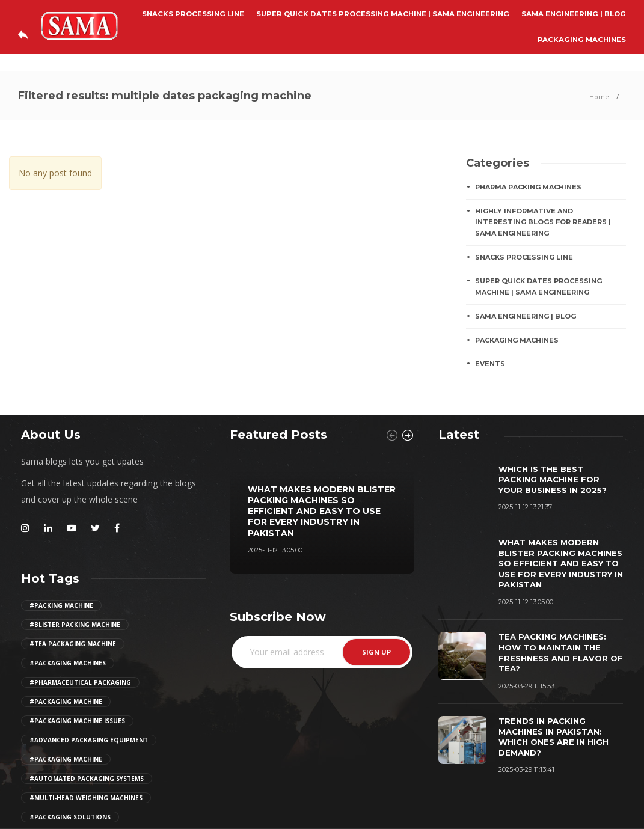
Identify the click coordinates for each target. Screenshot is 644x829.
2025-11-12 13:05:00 (275, 550)
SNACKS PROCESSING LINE (193, 14)
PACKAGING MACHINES (582, 40)
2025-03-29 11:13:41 (526, 769)
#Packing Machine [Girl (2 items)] (61, 605)
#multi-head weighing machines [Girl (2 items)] (86, 798)
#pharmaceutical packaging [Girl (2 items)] (80, 682)
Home (599, 96)
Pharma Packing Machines (528, 187)
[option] (322, 514)
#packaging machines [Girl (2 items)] (68, 663)
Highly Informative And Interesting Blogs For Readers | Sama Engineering (543, 222)
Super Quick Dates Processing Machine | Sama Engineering (383, 14)
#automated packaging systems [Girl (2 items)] (87, 779)
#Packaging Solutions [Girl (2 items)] (70, 817)
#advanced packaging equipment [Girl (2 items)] (89, 740)
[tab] (459, 435)
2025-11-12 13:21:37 (525, 507)
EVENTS (490, 364)
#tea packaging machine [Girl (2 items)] (73, 644)
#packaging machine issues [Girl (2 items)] (77, 721)
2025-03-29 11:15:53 (526, 686)
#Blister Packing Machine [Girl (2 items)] (75, 625)
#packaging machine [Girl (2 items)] (66, 702)
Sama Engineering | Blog (574, 14)
